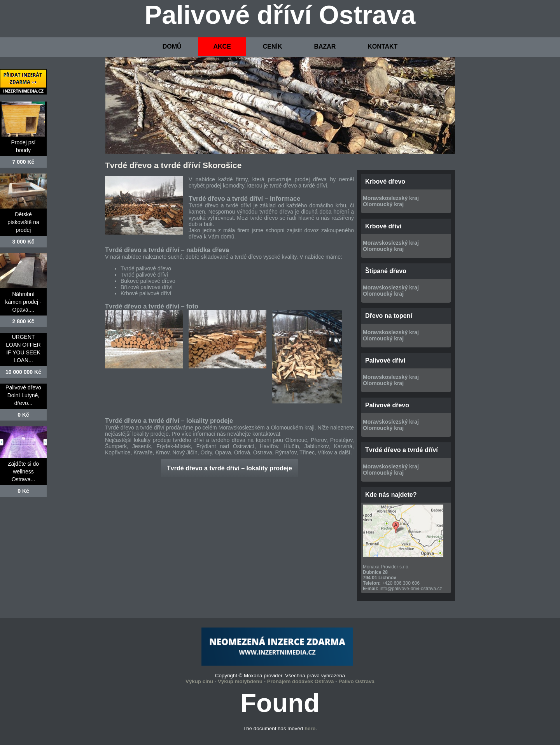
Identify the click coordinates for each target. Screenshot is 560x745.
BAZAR (325, 46)
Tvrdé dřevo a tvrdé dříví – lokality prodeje (229, 468)
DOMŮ (172, 46)
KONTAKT (382, 46)
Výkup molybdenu (240, 681)
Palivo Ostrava (356, 681)
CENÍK (273, 46)
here (310, 728)
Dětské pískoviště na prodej (23, 222)
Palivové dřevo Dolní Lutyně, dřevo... (23, 395)
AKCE (222, 46)
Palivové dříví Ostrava (280, 15)
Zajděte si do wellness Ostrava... (23, 472)
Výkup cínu (199, 681)
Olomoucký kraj (383, 204)
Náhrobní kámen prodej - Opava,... (23, 302)
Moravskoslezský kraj (391, 198)
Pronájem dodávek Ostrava (301, 681)
